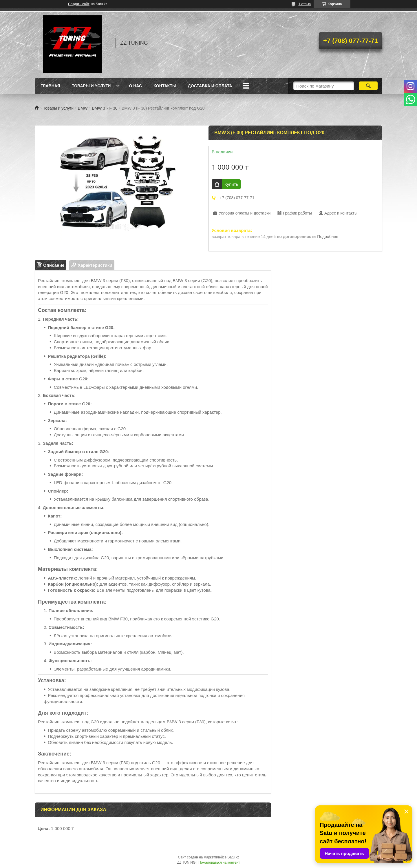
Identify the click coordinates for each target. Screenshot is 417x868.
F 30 (114, 108)
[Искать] (368, 86)
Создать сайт (79, 4)
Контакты (165, 86)
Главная (50, 86)
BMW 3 (98, 108)
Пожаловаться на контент (219, 862)
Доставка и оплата (210, 86)
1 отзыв (305, 4)
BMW (83, 108)
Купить (231, 184)
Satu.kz (233, 857)
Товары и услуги (91, 86)
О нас (135, 86)
